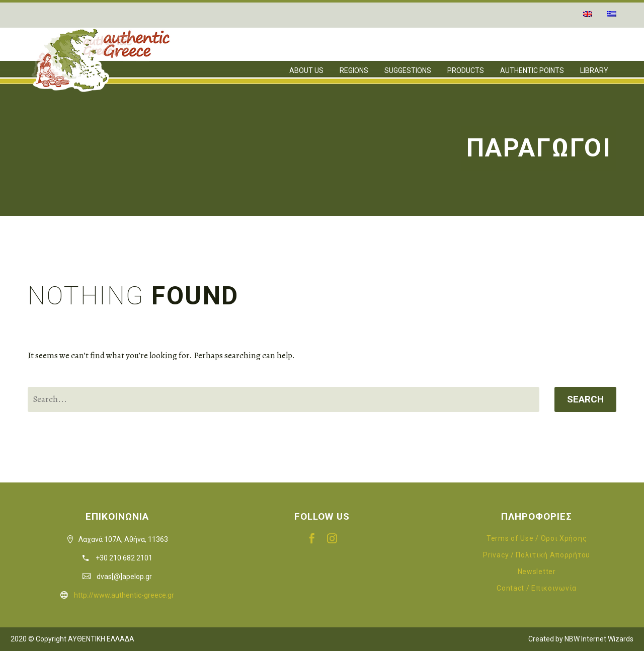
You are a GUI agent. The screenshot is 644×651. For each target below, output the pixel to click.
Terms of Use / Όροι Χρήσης (537, 538)
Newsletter (537, 572)
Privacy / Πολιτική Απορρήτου (537, 555)
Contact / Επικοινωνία (537, 588)
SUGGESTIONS (408, 70)
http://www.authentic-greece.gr (124, 595)
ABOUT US (306, 70)
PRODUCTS (466, 70)
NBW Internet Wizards (599, 639)
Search (585, 399)
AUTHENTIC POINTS (532, 70)
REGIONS (354, 70)
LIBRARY (594, 70)
